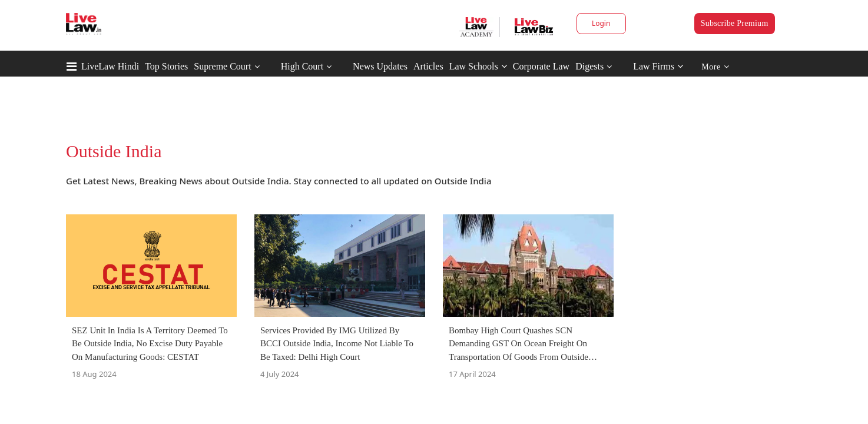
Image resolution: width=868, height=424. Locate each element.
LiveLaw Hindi (110, 66)
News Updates (380, 66)
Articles (428, 66)
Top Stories (166, 66)
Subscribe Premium (735, 23)
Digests (589, 66)
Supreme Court (222, 66)
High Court (302, 66)
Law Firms (658, 66)
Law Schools (478, 66)
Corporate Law (541, 66)
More (715, 67)
